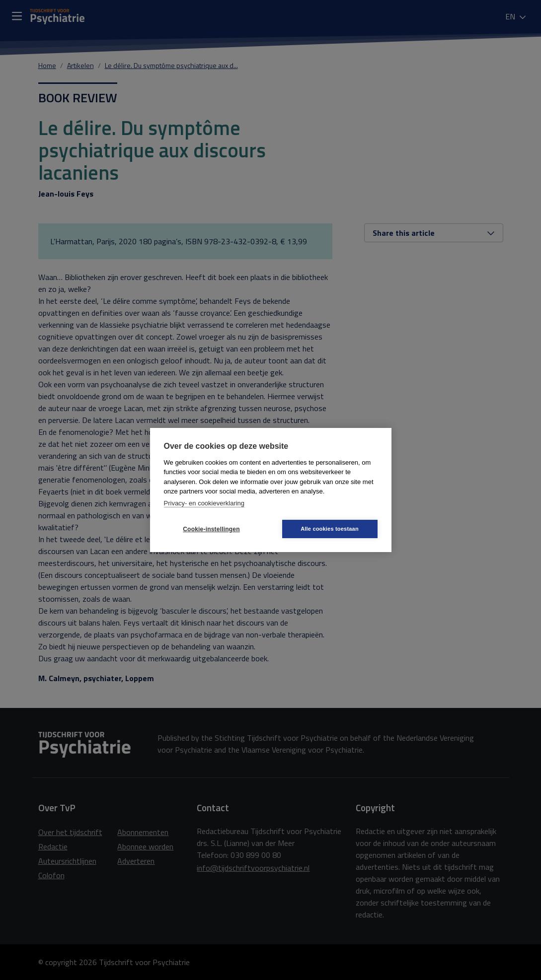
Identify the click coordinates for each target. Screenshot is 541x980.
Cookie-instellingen (211, 529)
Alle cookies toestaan (330, 529)
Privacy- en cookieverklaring (204, 503)
